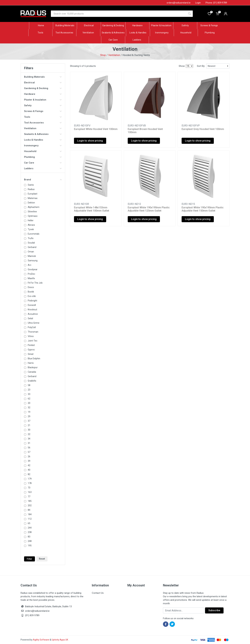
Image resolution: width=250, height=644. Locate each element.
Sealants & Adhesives (43, 134)
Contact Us (98, 593)
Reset (42, 559)
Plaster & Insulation (43, 100)
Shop (103, 55)
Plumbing (43, 157)
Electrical (43, 83)
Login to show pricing (90, 141)
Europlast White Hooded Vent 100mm (96, 129)
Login (198, 3)
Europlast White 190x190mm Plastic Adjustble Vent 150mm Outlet (203, 209)
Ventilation (114, 55)
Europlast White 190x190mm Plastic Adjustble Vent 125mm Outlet (149, 209)
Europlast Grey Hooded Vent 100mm (203, 129)
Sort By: (201, 66)
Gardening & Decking (43, 88)
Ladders (43, 168)
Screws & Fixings (43, 111)
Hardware (43, 94)
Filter (29, 559)
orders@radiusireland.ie (37, 611)
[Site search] (119, 14)
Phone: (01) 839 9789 (216, 3)
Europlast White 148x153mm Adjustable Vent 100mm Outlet (92, 209)
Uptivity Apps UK (60, 640)
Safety (43, 105)
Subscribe (214, 610)
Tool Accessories (43, 123)
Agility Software (41, 640)
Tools (43, 117)
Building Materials (43, 77)
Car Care (43, 163)
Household (43, 151)
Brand (43, 180)
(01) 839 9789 (30, 615)
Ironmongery (43, 146)
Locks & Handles (43, 140)
